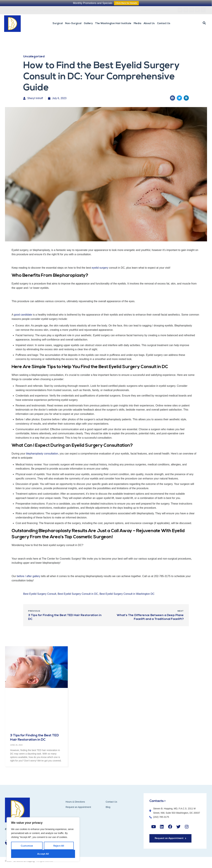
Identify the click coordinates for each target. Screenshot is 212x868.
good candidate (23, 315)
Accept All (43, 854)
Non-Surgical (73, 24)
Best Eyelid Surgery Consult (40, 594)
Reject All (59, 846)
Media (137, 24)
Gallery (88, 24)
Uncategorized (34, 57)
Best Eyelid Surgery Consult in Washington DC (127, 594)
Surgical (58, 24)
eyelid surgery (100, 268)
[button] (204, 23)
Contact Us (164, 24)
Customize (27, 846)
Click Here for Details (126, 3)
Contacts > (158, 801)
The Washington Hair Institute (113, 24)
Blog (108, 807)
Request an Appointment (78, 807)
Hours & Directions (75, 802)
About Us (149, 24)
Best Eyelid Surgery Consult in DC (78, 594)
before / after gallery (28, 576)
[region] (43, 839)
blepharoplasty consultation (42, 454)
